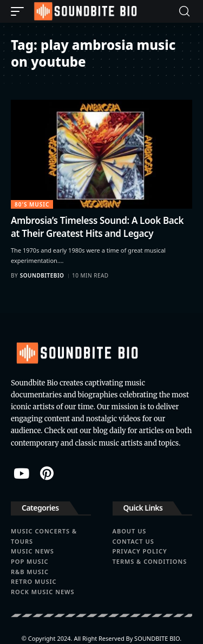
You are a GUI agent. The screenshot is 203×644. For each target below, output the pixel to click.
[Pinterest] (47, 473)
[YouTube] (21, 473)
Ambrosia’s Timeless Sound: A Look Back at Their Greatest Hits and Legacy (97, 227)
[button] (20, 11)
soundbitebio (42, 275)
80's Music (32, 204)
